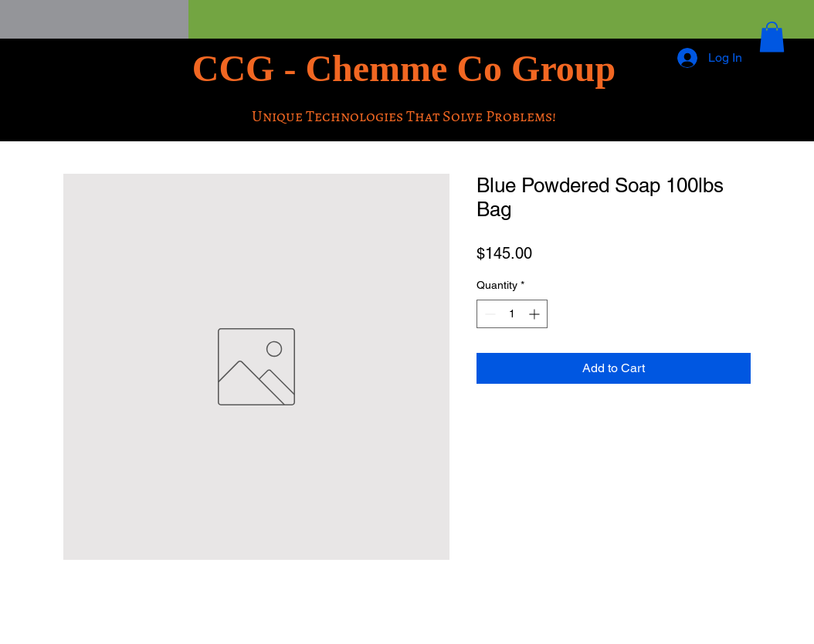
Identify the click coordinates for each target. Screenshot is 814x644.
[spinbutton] (512, 314)
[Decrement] (488, 314)
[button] (772, 37)
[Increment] (536, 314)
